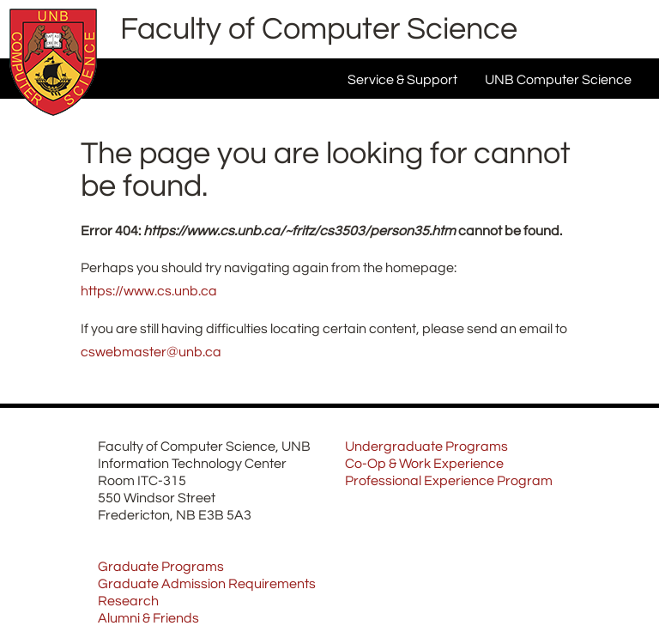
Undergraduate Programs (426, 447)
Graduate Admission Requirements (207, 584)
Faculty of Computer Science (319, 29)
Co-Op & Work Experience (424, 464)
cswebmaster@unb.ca (151, 352)
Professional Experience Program (449, 481)
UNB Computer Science (558, 80)
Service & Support (402, 80)
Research (128, 601)
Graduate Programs (161, 567)
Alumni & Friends (148, 618)
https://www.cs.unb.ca (149, 291)
